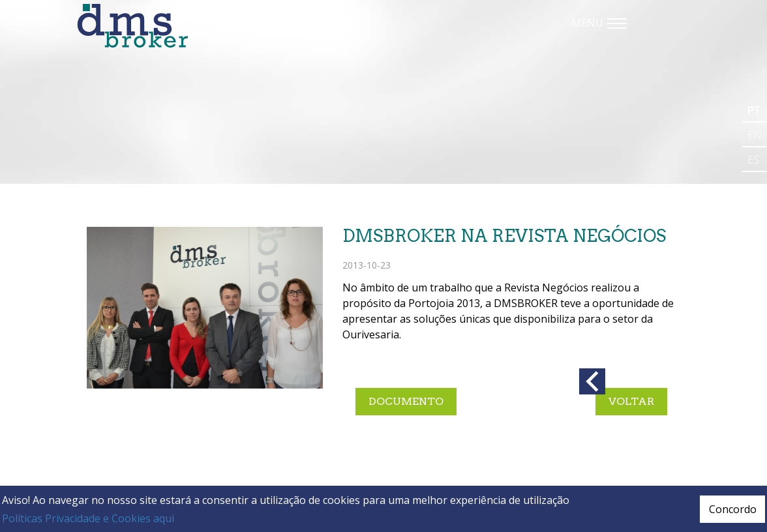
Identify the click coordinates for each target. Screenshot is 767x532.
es (753, 160)
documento (406, 401)
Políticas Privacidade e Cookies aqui (88, 518)
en (755, 135)
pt (754, 110)
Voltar (631, 401)
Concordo (733, 509)
